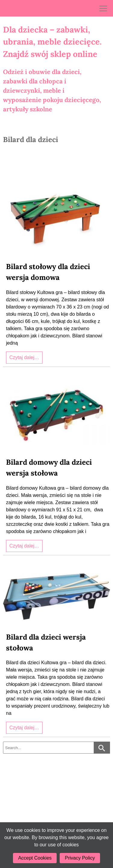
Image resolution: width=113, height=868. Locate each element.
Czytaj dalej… (24, 357)
